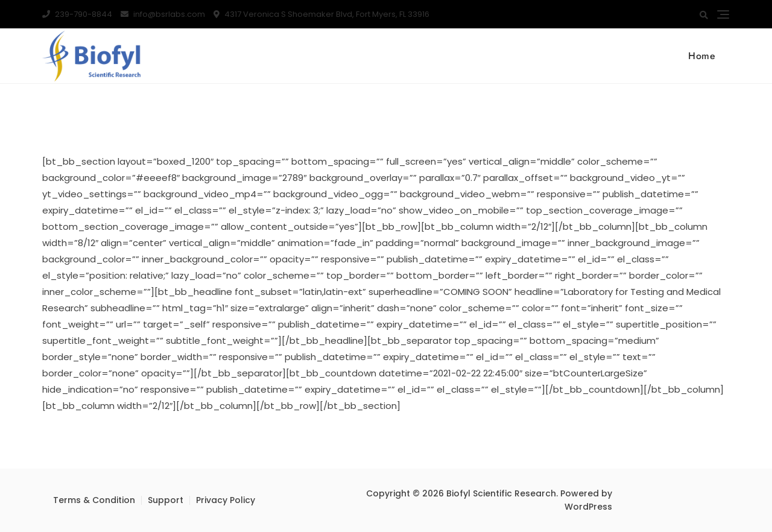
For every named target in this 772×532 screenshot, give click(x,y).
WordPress (588, 507)
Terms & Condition (94, 500)
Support (166, 500)
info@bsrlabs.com (163, 14)
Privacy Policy (226, 500)
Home (702, 56)
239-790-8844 (77, 14)
